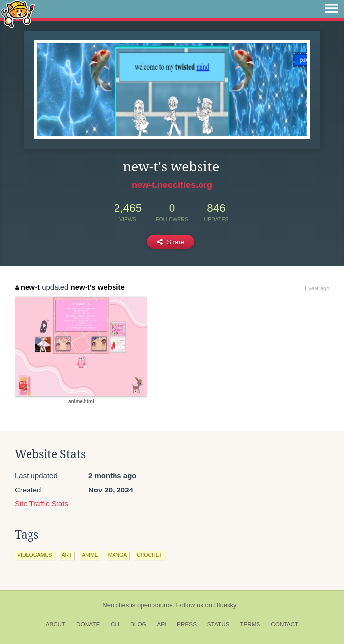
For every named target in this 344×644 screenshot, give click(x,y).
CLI (115, 624)
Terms (250, 624)
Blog (138, 624)
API (161, 624)
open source (155, 605)
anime (90, 555)
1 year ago (316, 288)
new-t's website (98, 287)
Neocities (115, 605)
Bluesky (226, 605)
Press (187, 624)
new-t (28, 287)
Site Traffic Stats (42, 504)
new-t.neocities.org (172, 185)
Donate (88, 624)
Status (218, 624)
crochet (149, 555)
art (67, 555)
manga (118, 555)
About (56, 624)
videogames (35, 555)
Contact (285, 624)
